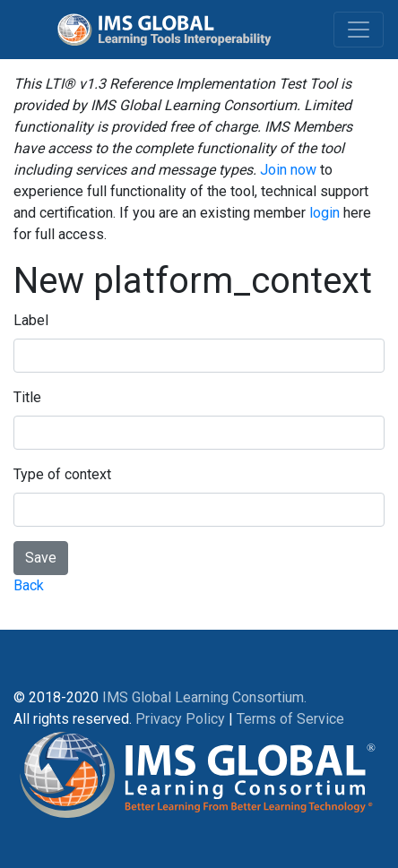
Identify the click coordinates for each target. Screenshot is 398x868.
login (324, 213)
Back (29, 585)
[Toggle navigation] (359, 30)
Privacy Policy (180, 719)
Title (27, 397)
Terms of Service (290, 719)
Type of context (62, 474)
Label (31, 320)
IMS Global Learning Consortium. (204, 697)
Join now (288, 170)
